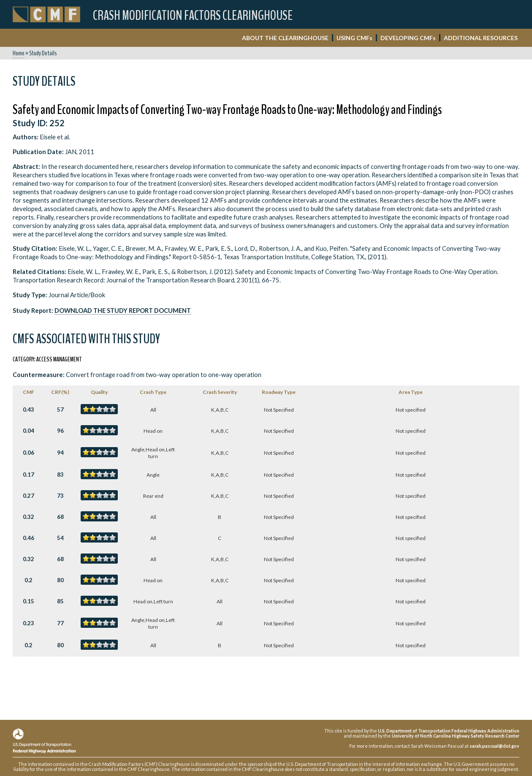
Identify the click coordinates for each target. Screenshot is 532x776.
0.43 (28, 410)
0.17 (28, 475)
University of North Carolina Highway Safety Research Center (456, 736)
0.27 (28, 496)
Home (19, 53)
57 (60, 410)
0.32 (28, 517)
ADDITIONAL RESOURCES (481, 38)
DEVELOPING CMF (408, 38)
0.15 (28, 601)
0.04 (28, 431)
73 (60, 496)
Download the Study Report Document (123, 311)
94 (60, 453)
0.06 (28, 453)
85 (60, 601)
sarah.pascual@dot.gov (494, 746)
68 (60, 517)
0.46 (28, 538)
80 (60, 580)
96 (60, 431)
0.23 (28, 623)
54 (60, 538)
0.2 (28, 580)
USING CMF (354, 38)
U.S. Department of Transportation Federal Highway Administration (449, 731)
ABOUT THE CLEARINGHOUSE (285, 38)
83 (60, 475)
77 (60, 623)
